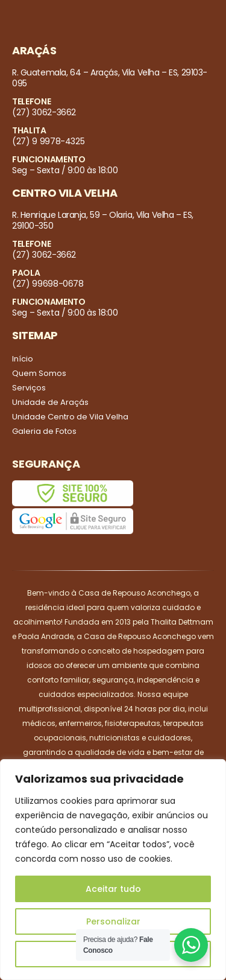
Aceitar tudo (113, 889)
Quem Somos (39, 373)
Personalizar (113, 921)
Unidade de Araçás (50, 402)
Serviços (29, 388)
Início (23, 359)
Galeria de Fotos (44, 431)
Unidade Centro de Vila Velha (70, 417)
